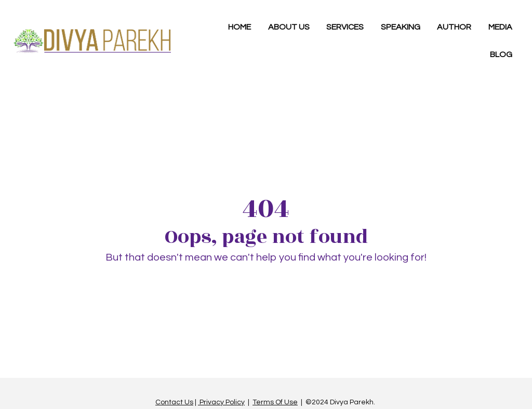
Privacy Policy (221, 400)
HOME (240, 27)
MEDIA (500, 27)
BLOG (501, 54)
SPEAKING (401, 27)
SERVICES (345, 27)
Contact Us (174, 400)
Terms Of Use (275, 400)
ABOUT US (289, 27)
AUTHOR (454, 27)
